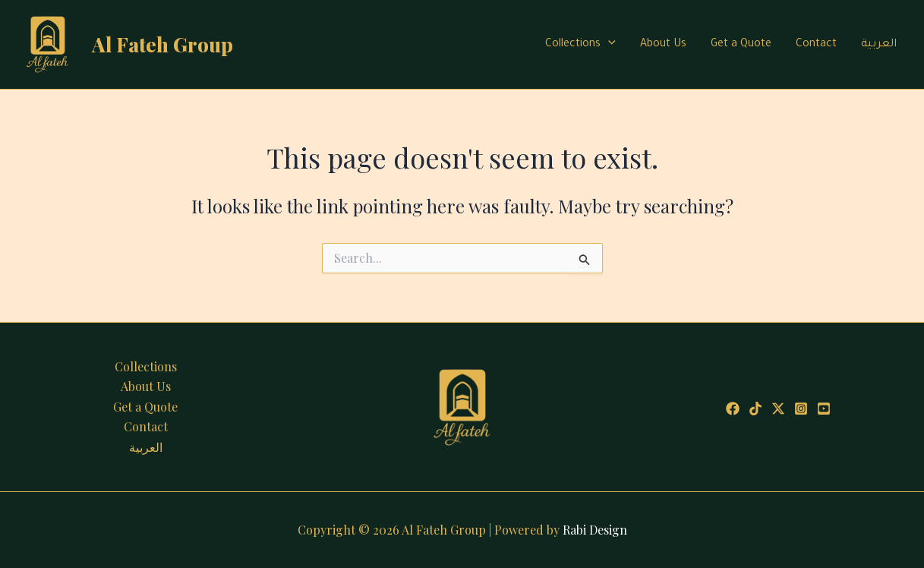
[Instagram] (801, 409)
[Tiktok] (755, 409)
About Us (663, 45)
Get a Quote (741, 45)
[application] (608, 45)
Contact (816, 45)
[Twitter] (778, 409)
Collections (580, 45)
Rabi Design (595, 530)
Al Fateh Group (162, 44)
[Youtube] (824, 409)
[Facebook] (733, 409)
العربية (879, 45)
